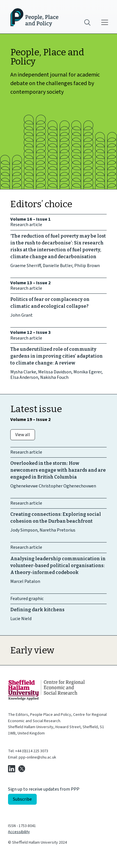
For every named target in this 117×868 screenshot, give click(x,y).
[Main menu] (105, 22)
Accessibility (19, 832)
